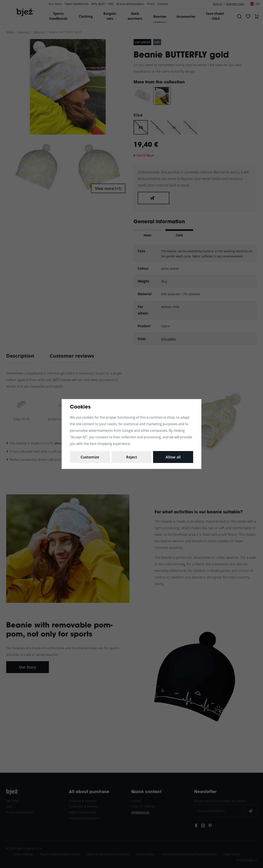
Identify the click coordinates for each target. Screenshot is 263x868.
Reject (132, 457)
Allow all (173, 457)
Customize (90, 457)
